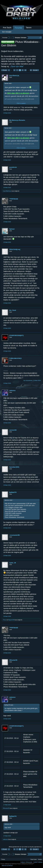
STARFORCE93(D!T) (16, 335)
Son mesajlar (7, 32)
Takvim (29, 28)
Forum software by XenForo (9, 864)
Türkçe (3, 859)
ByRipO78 (13, 492)
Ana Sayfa (7, 28)
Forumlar (19, 28)
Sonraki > (36, 70)
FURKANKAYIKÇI (15, 358)
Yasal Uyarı (33, 859)
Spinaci (12, 229)
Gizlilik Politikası (38, 862)
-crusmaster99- (15, 535)
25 (31, 70)
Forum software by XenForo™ (26, 864)
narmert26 (13, 430)
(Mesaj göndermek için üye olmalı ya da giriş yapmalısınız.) (25, 847)
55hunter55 (13, 660)
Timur (5, 620)
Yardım (40, 859)
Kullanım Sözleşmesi (26, 862)
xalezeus (12, 390)
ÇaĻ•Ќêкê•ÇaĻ (14, 76)
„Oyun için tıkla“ (17, 66)
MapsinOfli (11, 620)
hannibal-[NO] (14, 467)
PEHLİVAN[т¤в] (15, 249)
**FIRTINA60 (14, 199)
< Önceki (4, 70)
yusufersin (13, 167)
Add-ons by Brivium (7, 865)
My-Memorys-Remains (17, 120)
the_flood (13, 310)
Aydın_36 (13, 563)
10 (25, 70)
